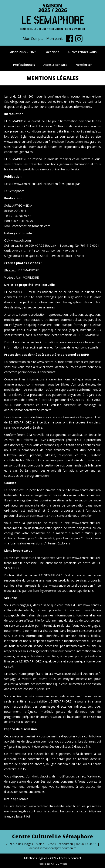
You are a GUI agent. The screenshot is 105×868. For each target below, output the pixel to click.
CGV (53, 858)
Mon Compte (33, 39)
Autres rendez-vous (82, 52)
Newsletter (84, 65)
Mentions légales (36, 858)
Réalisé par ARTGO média (52, 864)
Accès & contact (55, 65)
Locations (52, 52)
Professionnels (24, 65)
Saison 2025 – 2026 (22, 52)
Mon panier (56, 39)
